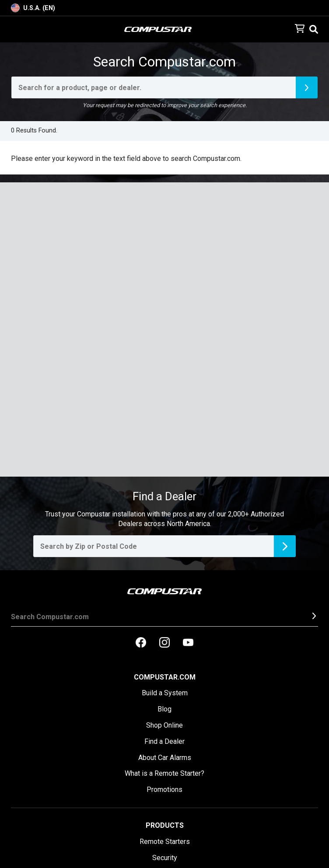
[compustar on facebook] (141, 643)
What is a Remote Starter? (164, 773)
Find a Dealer (164, 741)
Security (165, 858)
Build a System (165, 693)
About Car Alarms (165, 758)
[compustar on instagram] (164, 643)
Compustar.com (165, 677)
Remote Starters (165, 842)
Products (165, 825)
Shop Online (164, 725)
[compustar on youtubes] (188, 643)
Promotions (164, 790)
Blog (164, 709)
